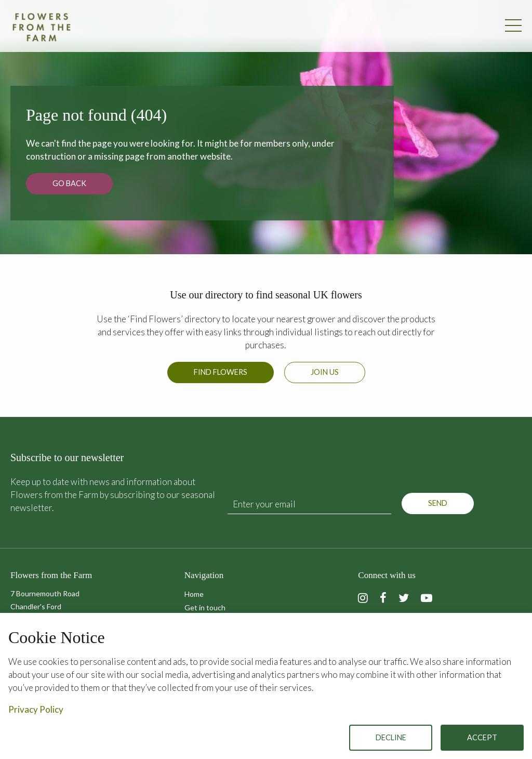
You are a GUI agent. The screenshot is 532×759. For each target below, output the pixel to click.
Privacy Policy (36, 709)
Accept (482, 737)
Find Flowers (221, 372)
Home (194, 594)
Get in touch (205, 607)
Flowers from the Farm (42, 27)
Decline (391, 737)
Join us (325, 372)
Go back (69, 183)
